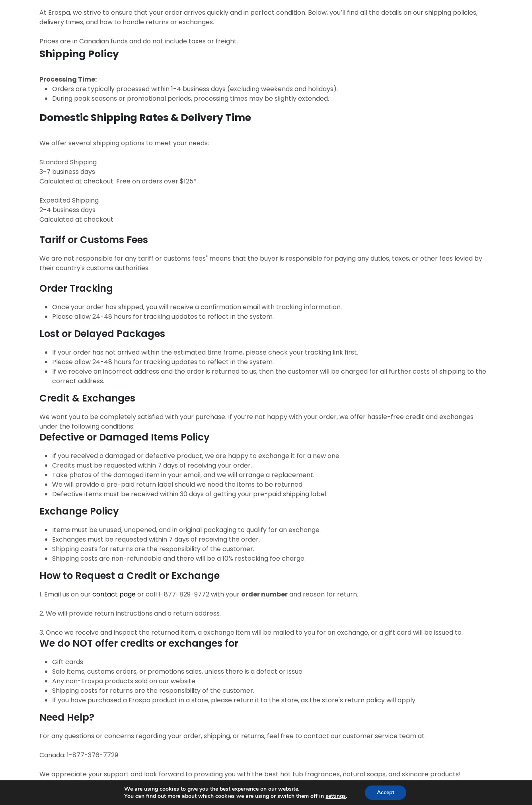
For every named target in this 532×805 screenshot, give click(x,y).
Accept (386, 792)
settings (336, 796)
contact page (114, 594)
